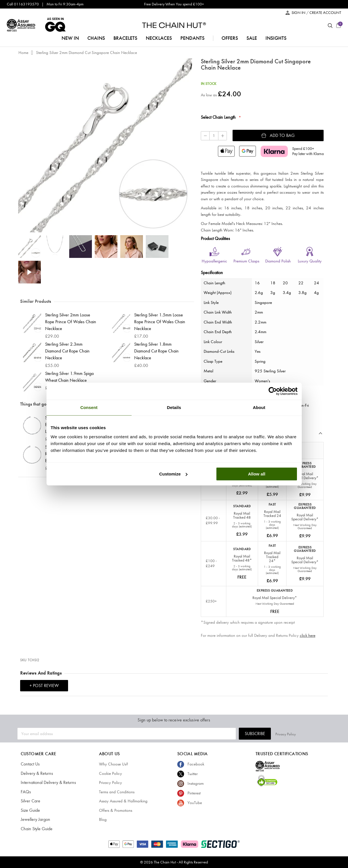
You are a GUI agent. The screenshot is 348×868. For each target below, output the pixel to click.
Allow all (257, 474)
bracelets (125, 38)
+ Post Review (44, 686)
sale (252, 38)
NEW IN (70, 38)
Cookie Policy (110, 773)
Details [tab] (174, 407)
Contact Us (30, 764)
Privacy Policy (320, 734)
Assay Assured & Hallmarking (123, 801)
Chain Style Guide (36, 829)
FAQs (25, 792)
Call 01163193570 (23, 4)
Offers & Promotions (116, 810)
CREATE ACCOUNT (325, 13)
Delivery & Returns (36, 773)
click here (308, 635)
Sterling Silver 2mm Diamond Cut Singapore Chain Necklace (87, 53)
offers (230, 38)
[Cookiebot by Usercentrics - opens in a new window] (273, 391)
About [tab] (259, 407)
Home (23, 53)
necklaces (159, 38)
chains (96, 38)
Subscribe (290, 734)
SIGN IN (299, 13)
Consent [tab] (89, 407)
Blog (103, 819)
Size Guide (30, 810)
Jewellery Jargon (34, 819)
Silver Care (30, 801)
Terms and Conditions (117, 792)
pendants (192, 38)
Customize (173, 474)
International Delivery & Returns (46, 783)
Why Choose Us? (114, 764)
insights (276, 38)
